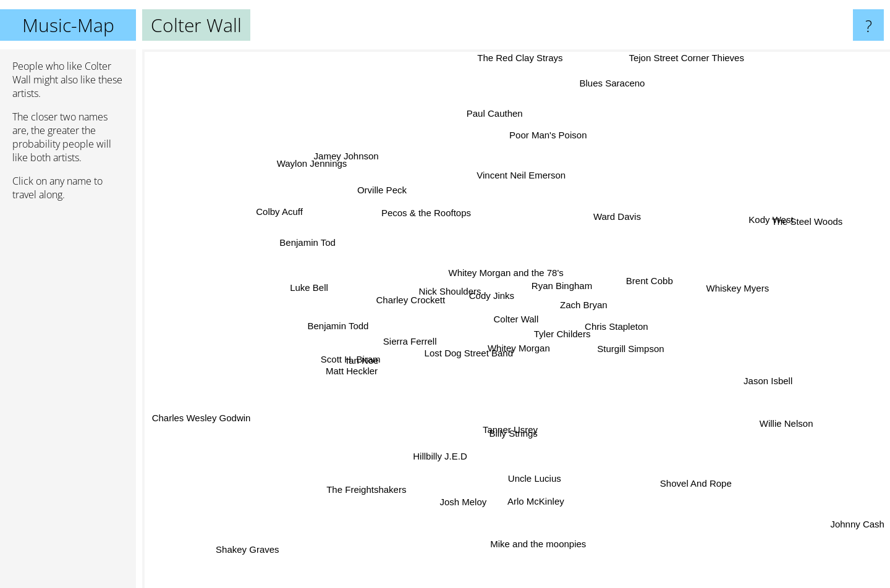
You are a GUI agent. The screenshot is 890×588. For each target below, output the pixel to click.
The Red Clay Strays (517, 58)
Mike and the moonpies (544, 551)
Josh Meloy (460, 506)
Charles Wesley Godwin (198, 424)
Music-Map (68, 25)
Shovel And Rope (687, 473)
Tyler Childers (577, 343)
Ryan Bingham (544, 272)
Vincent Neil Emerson (533, 170)
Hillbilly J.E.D (425, 466)
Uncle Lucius (524, 483)
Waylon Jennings (310, 162)
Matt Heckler (354, 373)
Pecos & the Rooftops (422, 211)
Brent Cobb (654, 276)
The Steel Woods (817, 218)
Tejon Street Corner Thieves (686, 58)
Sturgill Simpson (643, 346)
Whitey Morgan (522, 348)
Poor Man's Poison (544, 147)
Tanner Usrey (508, 432)
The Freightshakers (368, 495)
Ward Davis (625, 211)
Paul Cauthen (503, 103)
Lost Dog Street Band (481, 360)
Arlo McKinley (542, 509)
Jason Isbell (782, 384)
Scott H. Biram (351, 356)
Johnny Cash (858, 528)
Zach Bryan (580, 299)
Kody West (774, 218)
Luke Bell (300, 286)
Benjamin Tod (302, 238)
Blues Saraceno (605, 92)
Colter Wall (516, 319)
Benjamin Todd (337, 328)
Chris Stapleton (624, 327)
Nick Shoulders (460, 292)
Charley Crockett (408, 306)
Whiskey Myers (744, 282)
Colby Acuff (284, 209)
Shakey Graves (249, 539)
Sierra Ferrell (416, 349)
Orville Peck (381, 189)
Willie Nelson (767, 420)
